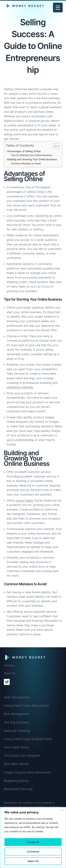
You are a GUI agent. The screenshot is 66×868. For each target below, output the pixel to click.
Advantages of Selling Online (24, 151)
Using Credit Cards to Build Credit (28, 739)
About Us (10, 673)
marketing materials (20, 387)
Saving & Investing (17, 731)
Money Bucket (29, 6)
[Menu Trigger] (58, 8)
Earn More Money (16, 764)
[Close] (62, 810)
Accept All (33, 842)
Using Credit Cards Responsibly (26, 706)
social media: (25, 500)
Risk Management (17, 714)
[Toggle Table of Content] (54, 146)
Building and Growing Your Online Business (32, 159)
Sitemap (9, 665)
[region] (33, 838)
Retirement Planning (18, 789)
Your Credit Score (16, 747)
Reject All (33, 861)
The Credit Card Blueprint (22, 756)
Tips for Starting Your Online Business (32, 155)
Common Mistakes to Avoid (26, 163)
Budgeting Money (16, 781)
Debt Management (17, 697)
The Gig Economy (16, 722)
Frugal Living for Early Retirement (27, 772)
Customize (33, 851)
